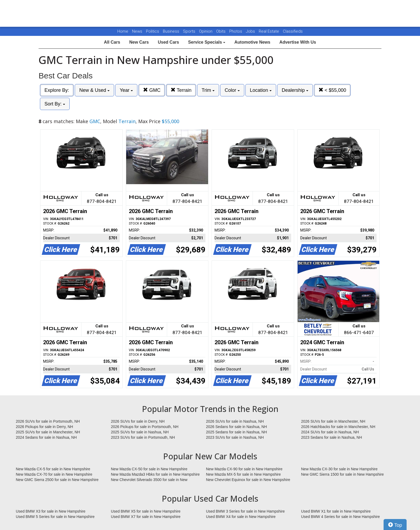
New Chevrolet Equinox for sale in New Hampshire (248, 480)
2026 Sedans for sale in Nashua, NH (236, 427)
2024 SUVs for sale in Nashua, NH (330, 432)
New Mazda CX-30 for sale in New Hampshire (339, 469)
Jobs (251, 31)
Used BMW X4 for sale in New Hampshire (241, 517)
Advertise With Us (298, 42)
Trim (208, 90)
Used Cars (168, 42)
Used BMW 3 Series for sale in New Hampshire (245, 511)
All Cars (112, 42)
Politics (153, 31)
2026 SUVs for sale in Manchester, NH (333, 421)
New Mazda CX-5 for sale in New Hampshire (53, 469)
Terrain (181, 90)
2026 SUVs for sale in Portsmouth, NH (48, 421)
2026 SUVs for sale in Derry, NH (138, 421)
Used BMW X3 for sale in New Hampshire (51, 511)
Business (172, 31)
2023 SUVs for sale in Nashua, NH (235, 437)
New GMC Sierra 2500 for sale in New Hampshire (57, 480)
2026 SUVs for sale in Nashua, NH (235, 421)
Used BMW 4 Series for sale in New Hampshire (340, 517)
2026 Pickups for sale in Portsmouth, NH (145, 427)
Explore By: (57, 90)
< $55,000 (332, 90)
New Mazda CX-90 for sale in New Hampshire (244, 469)
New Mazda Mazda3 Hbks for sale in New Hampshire (155, 474)
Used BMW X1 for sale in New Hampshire (336, 511)
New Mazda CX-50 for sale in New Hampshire (149, 469)
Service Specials (207, 42)
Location (261, 90)
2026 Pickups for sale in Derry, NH (44, 427)
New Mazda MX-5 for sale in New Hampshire (243, 474)
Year (126, 90)
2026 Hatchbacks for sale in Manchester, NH (338, 427)
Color (232, 90)
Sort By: (55, 104)
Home (123, 31)
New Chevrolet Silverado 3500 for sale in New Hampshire (149, 480)
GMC (152, 90)
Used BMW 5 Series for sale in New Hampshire (55, 517)
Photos (236, 31)
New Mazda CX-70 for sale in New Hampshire (54, 474)
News (137, 31)
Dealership (295, 90)
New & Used (94, 90)
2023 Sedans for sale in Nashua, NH (331, 437)
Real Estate (269, 31)
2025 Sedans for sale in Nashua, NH (236, 432)
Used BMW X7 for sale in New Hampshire (146, 517)
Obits (221, 31)
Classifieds (293, 31)
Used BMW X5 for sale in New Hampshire (146, 511)
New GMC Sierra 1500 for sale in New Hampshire (342, 474)
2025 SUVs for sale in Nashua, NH (140, 432)
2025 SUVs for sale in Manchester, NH (48, 432)
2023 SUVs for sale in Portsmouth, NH (143, 437)
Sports (190, 31)
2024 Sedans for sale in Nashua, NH (46, 437)
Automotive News (252, 42)
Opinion (206, 31)
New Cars (139, 42)
